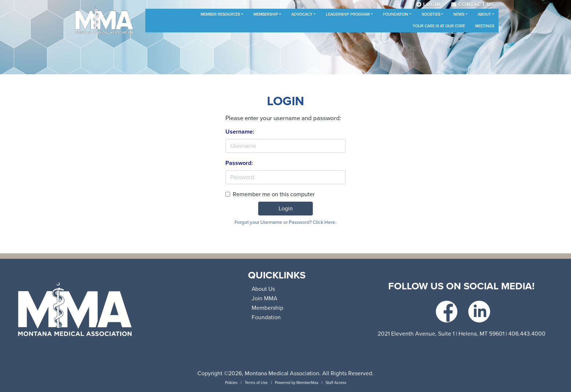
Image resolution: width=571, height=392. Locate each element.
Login (286, 209)
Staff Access (336, 383)
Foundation (396, 14)
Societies (431, 14)
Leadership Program (348, 14)
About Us (263, 289)
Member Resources (220, 14)
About (484, 14)
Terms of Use (256, 383)
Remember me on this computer (274, 194)
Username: (240, 132)
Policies (231, 383)
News (459, 14)
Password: (239, 163)
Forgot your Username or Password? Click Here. (285, 222)
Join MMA (264, 298)
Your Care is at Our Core (439, 26)
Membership (266, 14)
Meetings (485, 26)
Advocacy (302, 14)
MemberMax (307, 383)
